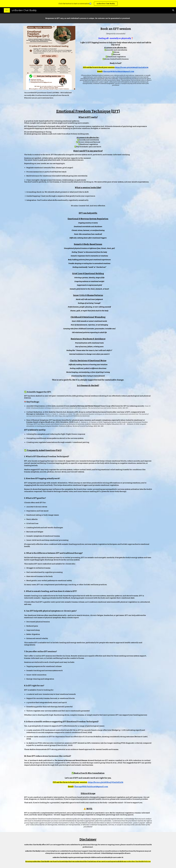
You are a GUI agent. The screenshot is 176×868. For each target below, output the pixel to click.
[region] (88, 4)
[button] (173, 10)
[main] (88, 18)
